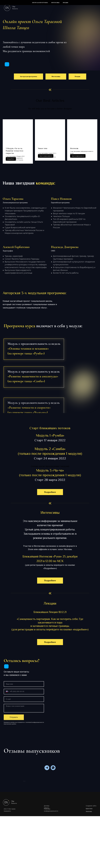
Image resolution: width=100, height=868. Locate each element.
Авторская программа (40, 3)
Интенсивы (55, 3)
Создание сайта (91, 860)
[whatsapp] (53, 774)
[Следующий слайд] (77, 810)
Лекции (65, 3)
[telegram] (47, 774)
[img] (7, 64)
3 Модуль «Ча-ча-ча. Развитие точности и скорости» (14, 151)
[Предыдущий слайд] (23, 810)
